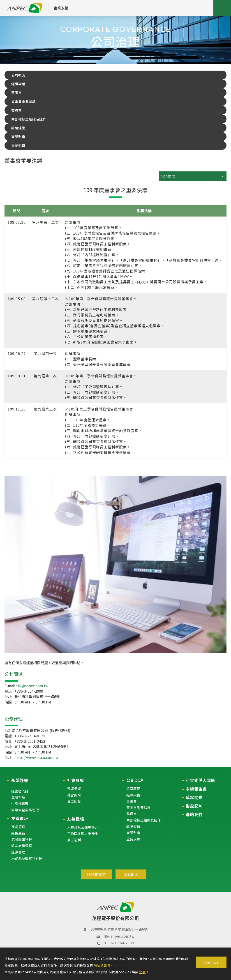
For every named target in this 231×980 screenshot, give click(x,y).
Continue (211, 962)
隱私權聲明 (102, 965)
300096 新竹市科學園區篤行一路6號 (119, 929)
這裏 (142, 972)
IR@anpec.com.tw (119, 936)
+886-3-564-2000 (119, 943)
